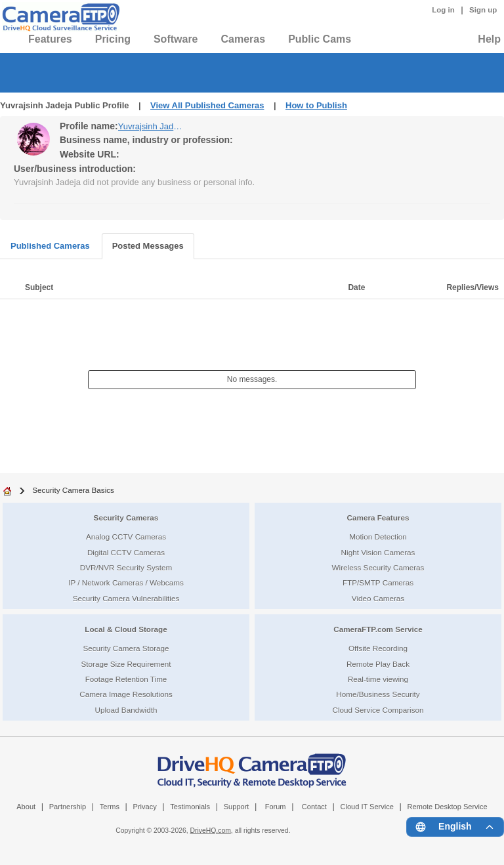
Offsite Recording (378, 648)
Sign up (483, 10)
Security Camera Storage (126, 648)
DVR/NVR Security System (126, 567)
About (26, 807)
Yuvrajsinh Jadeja (151, 126)
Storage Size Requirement (126, 664)
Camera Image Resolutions (126, 694)
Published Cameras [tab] (50, 246)
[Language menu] (455, 827)
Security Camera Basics (73, 490)
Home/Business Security (378, 694)
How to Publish (316, 105)
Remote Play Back (378, 664)
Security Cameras (126, 517)
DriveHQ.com (211, 831)
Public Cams (320, 39)
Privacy (145, 807)
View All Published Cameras (207, 105)
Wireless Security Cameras (378, 567)
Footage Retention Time (126, 679)
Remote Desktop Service (448, 807)
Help (489, 39)
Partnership (68, 807)
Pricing (113, 39)
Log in (443, 10)
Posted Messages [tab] (148, 246)
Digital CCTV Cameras (126, 552)
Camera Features (378, 517)
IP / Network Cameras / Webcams (126, 582)
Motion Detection (378, 537)
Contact (314, 807)
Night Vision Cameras (378, 552)
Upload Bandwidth (126, 710)
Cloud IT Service (367, 807)
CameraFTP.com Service (378, 629)
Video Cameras (378, 598)
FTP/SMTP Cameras (378, 582)
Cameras (243, 39)
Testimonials (190, 807)
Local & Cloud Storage (126, 629)
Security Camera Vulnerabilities (126, 598)
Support (237, 807)
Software (176, 39)
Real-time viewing (378, 679)
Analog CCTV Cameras (126, 537)
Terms (110, 807)
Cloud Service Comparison (378, 710)
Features (50, 39)
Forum (276, 807)
